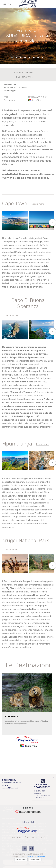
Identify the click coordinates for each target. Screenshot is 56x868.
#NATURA (43, 97)
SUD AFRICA (12, 717)
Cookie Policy (35, 859)
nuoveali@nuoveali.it (11, 788)
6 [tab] (41, 232)
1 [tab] (33, 228)
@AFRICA (33, 97)
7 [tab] (41, 472)
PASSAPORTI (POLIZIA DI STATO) (28, 837)
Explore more (38, 204)
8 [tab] (46, 472)
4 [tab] (46, 228)
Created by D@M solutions (35, 857)
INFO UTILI (28, 822)
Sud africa (36, 100)
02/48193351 (42, 787)
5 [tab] (50, 228)
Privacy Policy (21, 859)
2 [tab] (37, 228)
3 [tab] (41, 228)
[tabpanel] (28, 36)
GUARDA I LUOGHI (25, 73)
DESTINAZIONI (25, 77)
